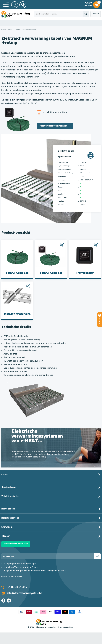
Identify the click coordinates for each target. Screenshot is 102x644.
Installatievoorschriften (55, 112)
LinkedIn (9, 601)
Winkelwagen (96, 4)
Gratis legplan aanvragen (16, 544)
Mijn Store (15, 5)
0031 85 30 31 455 (23, 5)
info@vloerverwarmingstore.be (25, 593)
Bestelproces (8, 509)
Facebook (3, 601)
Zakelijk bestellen (10, 496)
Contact (5, 475)
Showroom (7, 527)
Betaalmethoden (50, 611)
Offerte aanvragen (96, 15)
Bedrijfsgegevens (10, 518)
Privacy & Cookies (65, 627)
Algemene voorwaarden (46, 627)
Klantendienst (9, 487)
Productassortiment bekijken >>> (55, 126)
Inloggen (6, 536)
